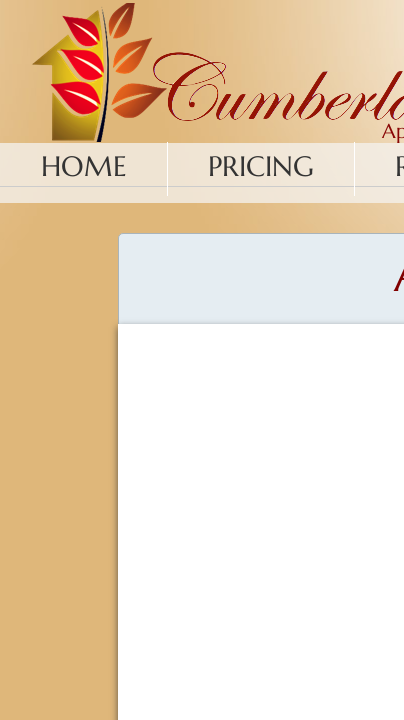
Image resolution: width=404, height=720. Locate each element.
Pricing (261, 166)
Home (84, 166)
